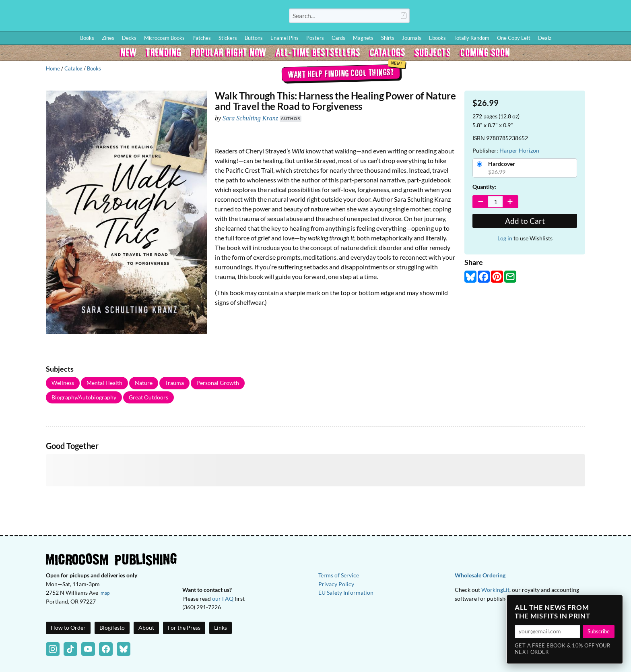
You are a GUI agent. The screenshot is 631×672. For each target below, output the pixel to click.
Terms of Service (339, 575)
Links (221, 628)
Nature (144, 383)
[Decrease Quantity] (481, 202)
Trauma (174, 383)
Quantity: (484, 187)
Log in (505, 238)
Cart (615, 17)
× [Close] (614, 604)
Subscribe (599, 631)
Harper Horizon (519, 150)
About (146, 628)
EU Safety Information (346, 592)
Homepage (121, 16)
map (105, 593)
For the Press (184, 628)
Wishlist (554, 17)
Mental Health (104, 383)
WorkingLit (495, 590)
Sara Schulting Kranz (250, 118)
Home (53, 68)
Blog (530, 17)
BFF (572, 17)
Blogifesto (112, 628)
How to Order (503, 17)
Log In (472, 17)
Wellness (63, 383)
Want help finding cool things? (341, 73)
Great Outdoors (148, 397)
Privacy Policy (336, 584)
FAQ (589, 17)
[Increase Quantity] (510, 202)
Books (94, 68)
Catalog (73, 68)
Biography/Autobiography (84, 397)
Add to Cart (525, 221)
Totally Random (471, 38)
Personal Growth (218, 383)
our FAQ (223, 599)
